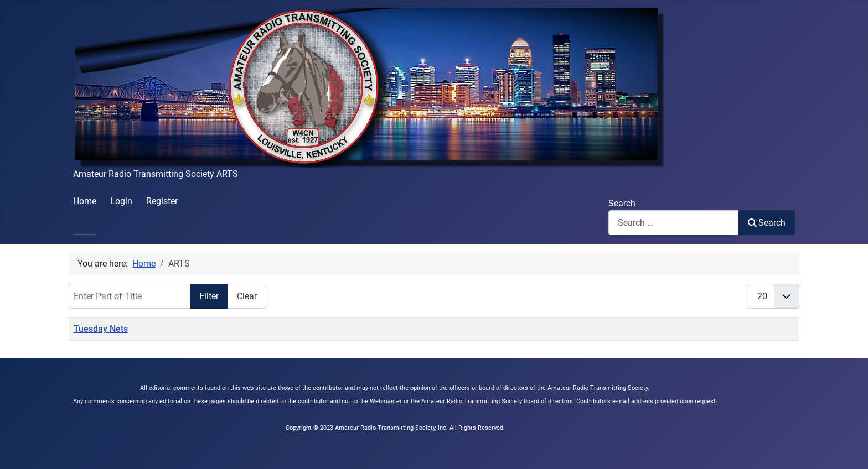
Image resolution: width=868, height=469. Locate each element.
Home (85, 201)
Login (121, 201)
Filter (209, 296)
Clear (247, 296)
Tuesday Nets (101, 329)
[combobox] (674, 223)
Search (622, 203)
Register (162, 201)
